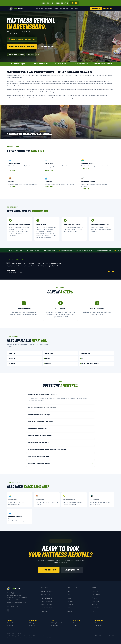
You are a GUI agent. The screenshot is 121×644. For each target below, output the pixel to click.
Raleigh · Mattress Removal (90, 364)
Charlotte (70, 601)
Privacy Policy (99, 636)
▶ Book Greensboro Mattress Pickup (22, 46)
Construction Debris (47, 608)
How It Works (64, 8)
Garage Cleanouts (47, 604)
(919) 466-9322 (32, 625)
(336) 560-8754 (98, 625)
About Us (95, 591)
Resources (95, 601)
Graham (47, 358)
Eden (82, 358)
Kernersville (85, 353)
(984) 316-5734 (54, 625)
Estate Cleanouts (46, 601)
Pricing (56, 8)
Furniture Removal (47, 591)
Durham (69, 598)
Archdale (11, 358)
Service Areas (74, 8)
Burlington (48, 353)
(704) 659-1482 (76, 625)
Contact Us (96, 608)
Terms (105, 636)
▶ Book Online (96, 8)
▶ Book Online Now (49, 570)
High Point (12, 353)
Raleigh (69, 591)
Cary (68, 595)
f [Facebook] (8, 610)
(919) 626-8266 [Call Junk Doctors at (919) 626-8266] (107, 8)
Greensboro (70, 604)
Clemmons (12, 364)
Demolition (49, 8)
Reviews (95, 604)
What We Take (39, 8)
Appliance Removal (47, 595)
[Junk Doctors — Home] (16, 8)
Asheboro (48, 364)
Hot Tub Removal (46, 598)
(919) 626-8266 (10, 625)
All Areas (69, 611)
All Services (45, 611)
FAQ (93, 611)
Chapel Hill (70, 608)
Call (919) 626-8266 (47, 46)
